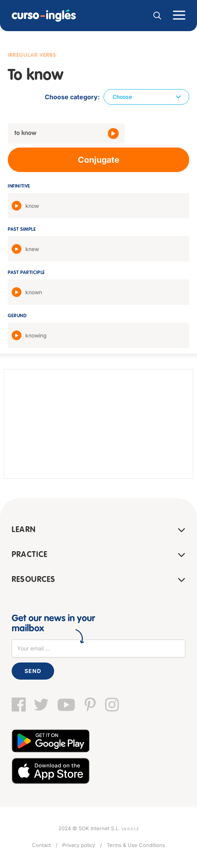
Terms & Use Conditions (136, 845)
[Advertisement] (98, 424)
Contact (41, 845)
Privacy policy (79, 845)
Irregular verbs (32, 55)
